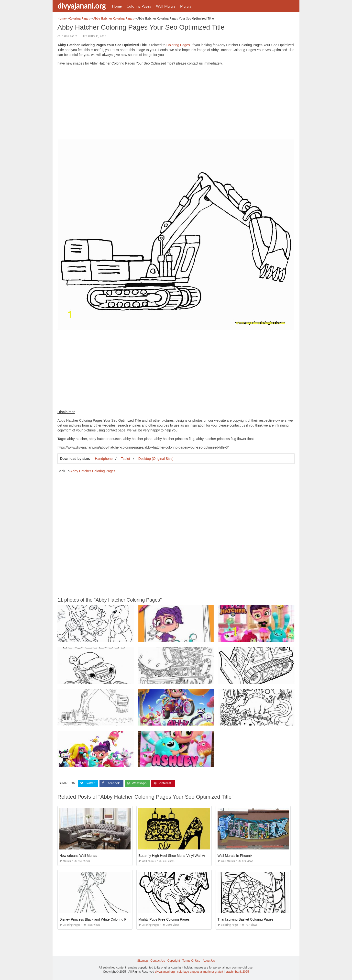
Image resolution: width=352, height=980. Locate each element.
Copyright (174, 961)
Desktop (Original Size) (156, 459)
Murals (186, 6)
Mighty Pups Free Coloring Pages (164, 919)
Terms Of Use (191, 961)
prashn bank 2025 (237, 972)
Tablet (125, 459)
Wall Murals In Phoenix (235, 856)
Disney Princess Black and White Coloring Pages (97, 919)
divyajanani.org (82, 6)
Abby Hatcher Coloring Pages (93, 471)
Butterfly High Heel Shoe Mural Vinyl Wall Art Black (177, 856)
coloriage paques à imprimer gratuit (200, 972)
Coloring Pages (139, 6)
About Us (209, 961)
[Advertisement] (176, 104)
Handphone (104, 459)
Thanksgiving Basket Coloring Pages (246, 919)
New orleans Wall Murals (78, 856)
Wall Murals (166, 6)
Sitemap (143, 961)
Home (117, 6)
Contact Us (158, 961)
